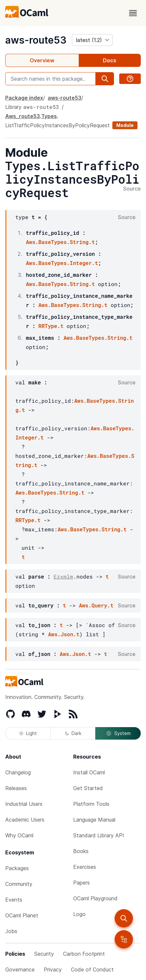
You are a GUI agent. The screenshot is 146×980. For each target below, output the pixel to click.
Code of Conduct (92, 970)
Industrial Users (24, 804)
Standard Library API (99, 835)
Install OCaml (89, 772)
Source (132, 189)
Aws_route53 (23, 116)
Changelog (18, 772)
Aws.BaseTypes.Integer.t (62, 263)
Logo (79, 914)
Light (28, 733)
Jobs (11, 931)
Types (49, 116)
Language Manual (94, 820)
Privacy (53, 970)
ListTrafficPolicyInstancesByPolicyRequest (57, 125)
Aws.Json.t (64, 634)
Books (81, 851)
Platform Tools (91, 804)
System (118, 733)
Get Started (88, 788)
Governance (20, 970)
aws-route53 (36, 40)
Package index (24, 98)
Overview (42, 60)
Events (14, 900)
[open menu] (133, 13)
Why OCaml (19, 835)
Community (19, 884)
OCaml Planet (22, 915)
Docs (110, 60)
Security (44, 954)
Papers (81, 883)
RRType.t (51, 326)
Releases (16, 788)
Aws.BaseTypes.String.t (60, 242)
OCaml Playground (95, 898)
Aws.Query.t (96, 605)
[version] (92, 40)
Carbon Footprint (84, 954)
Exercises (85, 867)
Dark (73, 733)
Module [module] (125, 125)
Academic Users (25, 820)
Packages (17, 868)
